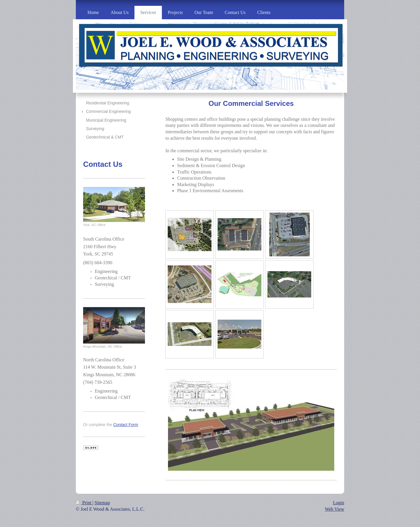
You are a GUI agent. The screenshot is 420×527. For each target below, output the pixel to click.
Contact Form (126, 425)
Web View (335, 509)
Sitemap (102, 503)
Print (84, 503)
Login (339, 503)
